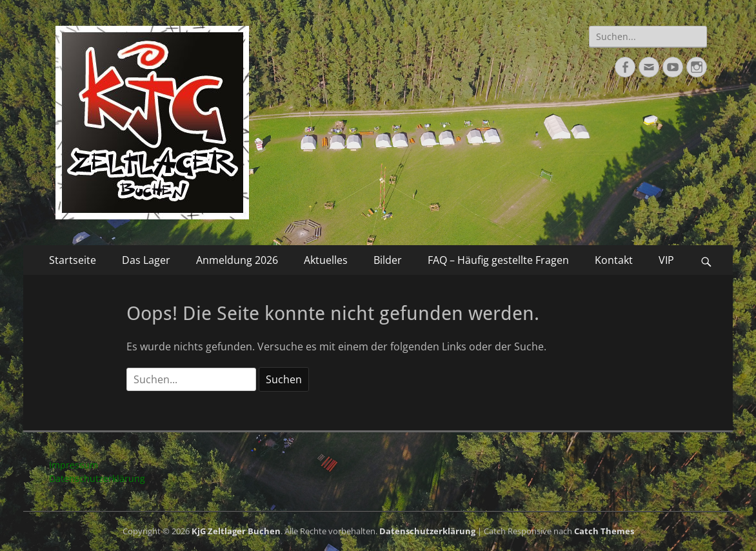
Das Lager (146, 260)
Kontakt (614, 260)
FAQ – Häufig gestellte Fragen (498, 260)
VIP (666, 260)
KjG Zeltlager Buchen (236, 531)
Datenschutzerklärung (97, 478)
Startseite (73, 260)
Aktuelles (326, 260)
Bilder (388, 260)
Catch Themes (604, 531)
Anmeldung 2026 (237, 260)
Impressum (74, 465)
